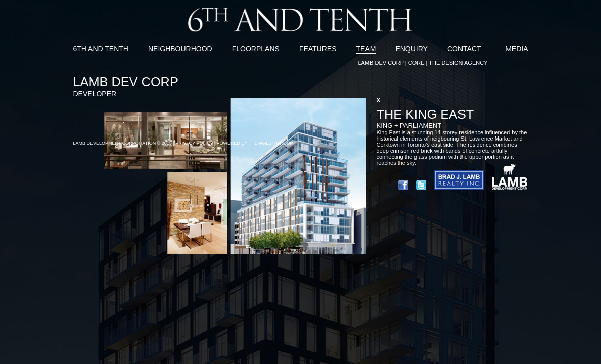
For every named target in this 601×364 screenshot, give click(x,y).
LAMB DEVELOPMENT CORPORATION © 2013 (123, 143)
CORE (417, 63)
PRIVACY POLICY (194, 143)
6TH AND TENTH (101, 49)
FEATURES (318, 49)
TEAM (366, 49)
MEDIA (517, 49)
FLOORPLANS (256, 49)
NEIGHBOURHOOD (180, 49)
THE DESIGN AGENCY (458, 63)
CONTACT (464, 49)
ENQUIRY (411, 49)
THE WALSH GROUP (271, 143)
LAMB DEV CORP (381, 63)
